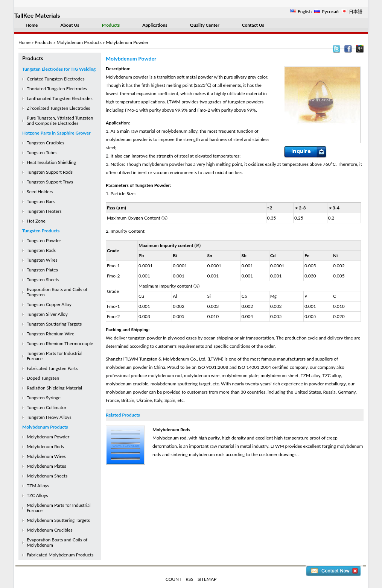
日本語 (356, 11)
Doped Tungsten (43, 378)
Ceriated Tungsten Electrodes (56, 79)
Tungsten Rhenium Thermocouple (60, 343)
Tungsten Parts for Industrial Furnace (55, 356)
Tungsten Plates (42, 270)
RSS (189, 579)
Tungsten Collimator (46, 407)
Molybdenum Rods (45, 446)
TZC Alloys (37, 495)
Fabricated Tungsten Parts (52, 368)
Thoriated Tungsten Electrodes (57, 89)
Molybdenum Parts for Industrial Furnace (59, 508)
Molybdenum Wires (46, 456)
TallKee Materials (37, 15)
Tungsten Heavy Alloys (49, 417)
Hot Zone (36, 221)
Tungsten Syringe (44, 398)
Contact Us (253, 25)
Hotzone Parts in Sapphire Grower (56, 133)
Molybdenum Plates (46, 466)
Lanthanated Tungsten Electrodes (60, 98)
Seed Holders (40, 192)
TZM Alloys (38, 486)
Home (32, 25)
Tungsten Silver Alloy (47, 314)
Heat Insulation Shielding (51, 162)
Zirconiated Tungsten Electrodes (58, 108)
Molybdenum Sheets (47, 476)
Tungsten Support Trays (50, 182)
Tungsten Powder (44, 240)
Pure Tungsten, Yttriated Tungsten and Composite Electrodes (60, 120)
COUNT (174, 579)
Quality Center (205, 25)
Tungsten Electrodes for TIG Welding (59, 69)
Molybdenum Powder (48, 437)
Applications (155, 25)
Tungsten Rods (41, 250)
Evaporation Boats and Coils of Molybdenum (57, 542)
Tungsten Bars (41, 201)
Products (111, 25)
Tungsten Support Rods (50, 172)
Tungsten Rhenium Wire (50, 334)
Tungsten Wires (42, 260)
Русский (330, 11)
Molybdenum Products (79, 42)
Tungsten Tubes (42, 152)
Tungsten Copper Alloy (49, 304)
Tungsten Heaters (44, 211)
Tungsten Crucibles (46, 143)
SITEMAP (207, 579)
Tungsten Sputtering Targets (54, 324)
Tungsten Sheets (43, 280)
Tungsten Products (41, 231)
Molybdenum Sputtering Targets (58, 520)
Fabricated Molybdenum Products (60, 555)
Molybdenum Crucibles (50, 530)
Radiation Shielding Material (54, 388)
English (305, 11)
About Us (70, 25)
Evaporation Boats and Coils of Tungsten (57, 292)
